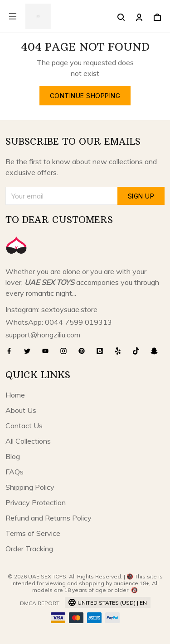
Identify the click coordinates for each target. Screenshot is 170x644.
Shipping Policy (30, 487)
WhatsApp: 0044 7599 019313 (59, 322)
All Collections (28, 441)
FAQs (15, 472)
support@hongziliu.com (43, 335)
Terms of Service (33, 533)
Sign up (141, 196)
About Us (21, 410)
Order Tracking (29, 549)
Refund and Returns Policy (49, 518)
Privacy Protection (36, 502)
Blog (13, 456)
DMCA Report (40, 603)
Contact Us (24, 426)
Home (15, 395)
